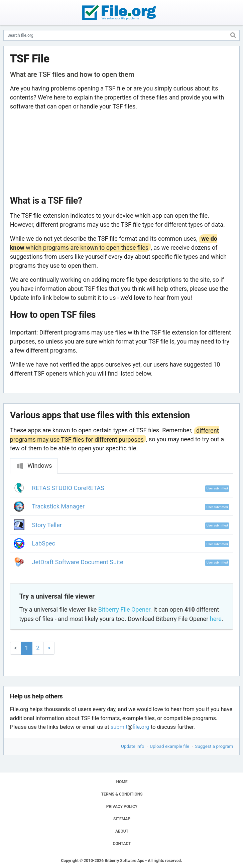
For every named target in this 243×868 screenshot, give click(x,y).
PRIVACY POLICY (122, 807)
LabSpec (44, 543)
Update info (133, 746)
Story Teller (47, 525)
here (216, 619)
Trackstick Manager (58, 506)
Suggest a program (214, 746)
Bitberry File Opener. (125, 609)
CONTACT (122, 844)
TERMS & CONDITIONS (122, 794)
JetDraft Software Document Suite (78, 562)
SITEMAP (122, 819)
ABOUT (122, 831)
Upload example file (169, 746)
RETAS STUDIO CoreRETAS (68, 488)
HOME (122, 782)
